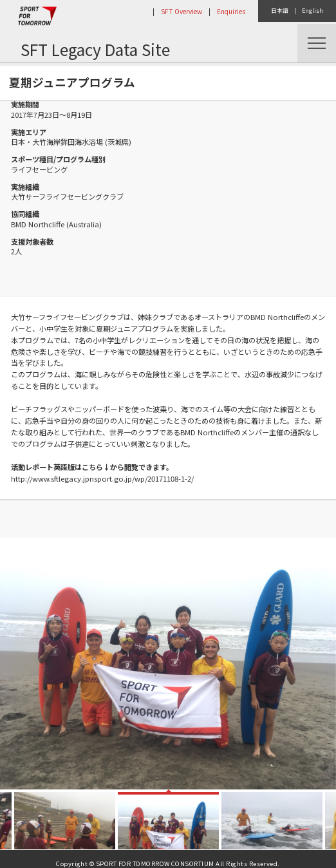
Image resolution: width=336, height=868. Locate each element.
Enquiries (231, 11)
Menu (317, 43)
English (313, 11)
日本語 (280, 11)
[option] (168, 664)
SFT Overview (182, 11)
